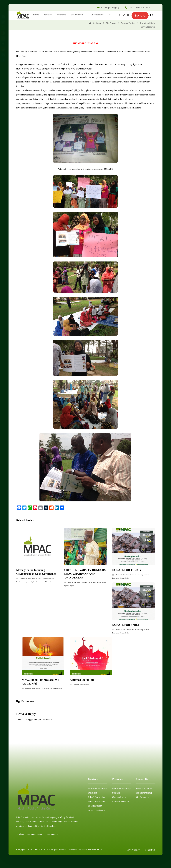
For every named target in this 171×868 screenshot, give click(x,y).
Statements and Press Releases (46, 591)
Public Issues (20, 591)
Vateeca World (86, 859)
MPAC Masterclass (97, 811)
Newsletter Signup (144, 802)
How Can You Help (137, 584)
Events (90, 591)
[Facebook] (144, 24)
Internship (93, 802)
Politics (52, 588)
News (95, 591)
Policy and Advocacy (97, 798)
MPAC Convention (97, 806)
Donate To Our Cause (122, 584)
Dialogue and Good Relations (77, 591)
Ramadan (28, 698)
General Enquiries (144, 798)
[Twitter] (148, 24)
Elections (23, 588)
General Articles (32, 588)
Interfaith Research (121, 811)
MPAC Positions (43, 588)
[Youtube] (153, 24)
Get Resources (143, 806)
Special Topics (30, 591)
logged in (32, 729)
